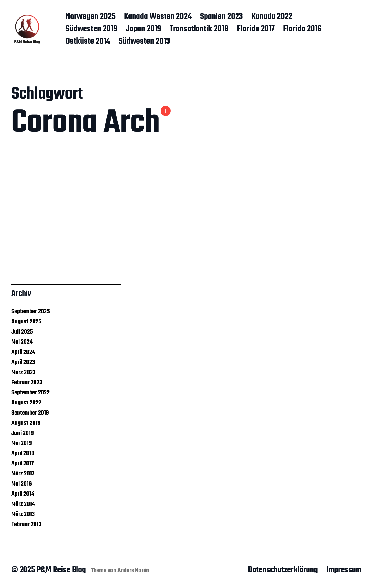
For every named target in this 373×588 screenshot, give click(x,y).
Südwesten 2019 (91, 29)
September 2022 (30, 393)
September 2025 (31, 312)
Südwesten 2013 (144, 42)
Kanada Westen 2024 (158, 17)
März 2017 (23, 474)
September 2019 (30, 413)
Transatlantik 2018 (199, 29)
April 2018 (23, 453)
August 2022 (26, 403)
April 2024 (23, 352)
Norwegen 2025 (91, 17)
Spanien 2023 (221, 17)
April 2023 (23, 362)
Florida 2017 (256, 29)
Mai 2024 (22, 342)
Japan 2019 (143, 29)
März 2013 (23, 514)
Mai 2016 (22, 484)
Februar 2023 (27, 383)
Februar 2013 (26, 524)
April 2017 (23, 464)
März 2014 (23, 504)
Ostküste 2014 (88, 42)
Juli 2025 (22, 332)
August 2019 (26, 423)
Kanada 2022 (272, 17)
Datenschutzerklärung (283, 570)
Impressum (344, 570)
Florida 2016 (302, 29)
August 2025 (26, 322)
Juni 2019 (23, 433)
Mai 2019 (22, 443)
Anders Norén (133, 571)
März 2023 (23, 372)
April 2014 (23, 494)
